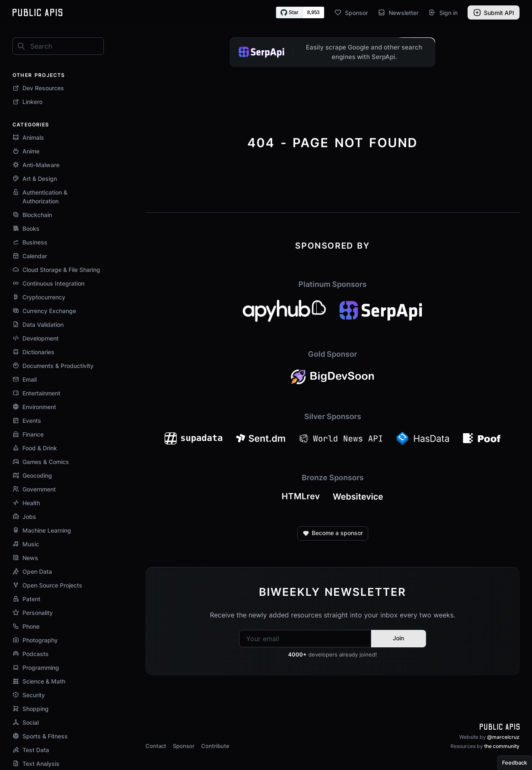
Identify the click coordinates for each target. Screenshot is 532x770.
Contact (156, 746)
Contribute (215, 746)
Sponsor (351, 12)
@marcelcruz (503, 737)
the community (502, 746)
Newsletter (398, 12)
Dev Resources (38, 88)
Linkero (27, 102)
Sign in (443, 12)
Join (398, 638)
